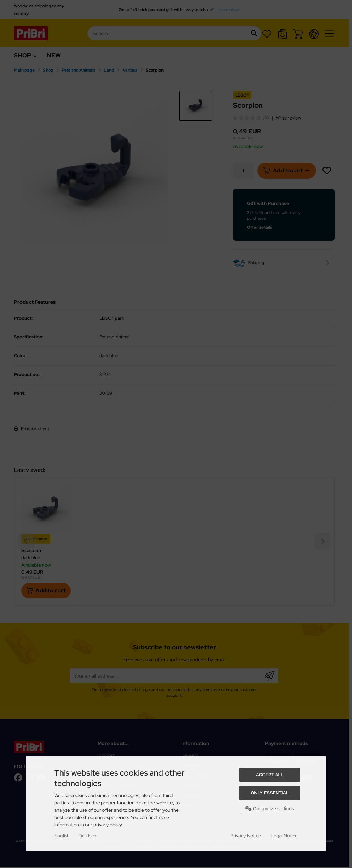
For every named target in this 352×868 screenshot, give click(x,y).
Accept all (270, 775)
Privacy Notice (246, 836)
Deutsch (87, 836)
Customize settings (270, 809)
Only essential (270, 793)
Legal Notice (284, 836)
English (62, 836)
